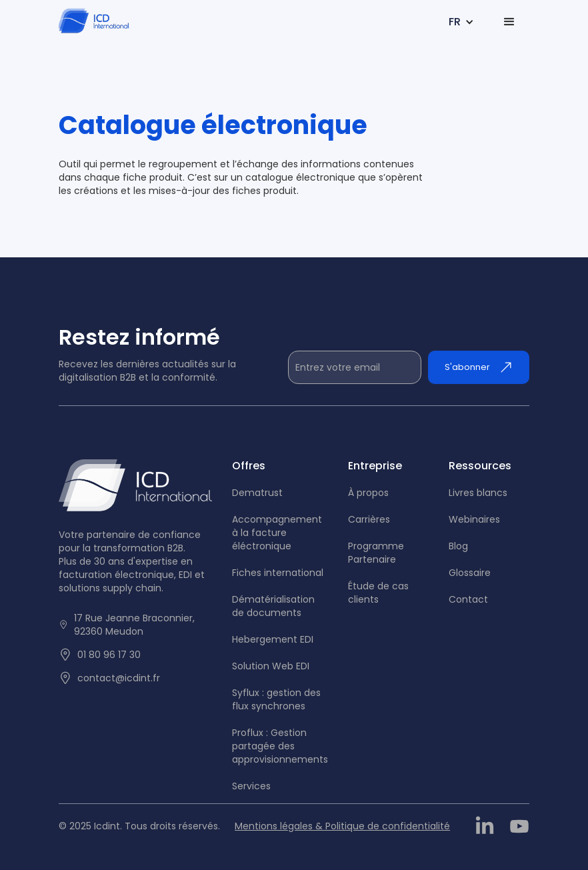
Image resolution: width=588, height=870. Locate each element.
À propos (368, 493)
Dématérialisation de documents (273, 606)
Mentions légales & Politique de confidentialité (342, 826)
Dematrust (257, 493)
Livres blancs (478, 493)
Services (251, 786)
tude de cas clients (378, 593)
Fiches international (278, 573)
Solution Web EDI (271, 666)
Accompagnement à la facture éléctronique (277, 533)
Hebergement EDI (273, 639)
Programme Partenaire (376, 553)
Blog (458, 546)
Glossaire (470, 573)
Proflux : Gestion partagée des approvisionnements (280, 746)
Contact (468, 599)
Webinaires (474, 519)
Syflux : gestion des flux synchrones (276, 699)
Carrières (369, 519)
